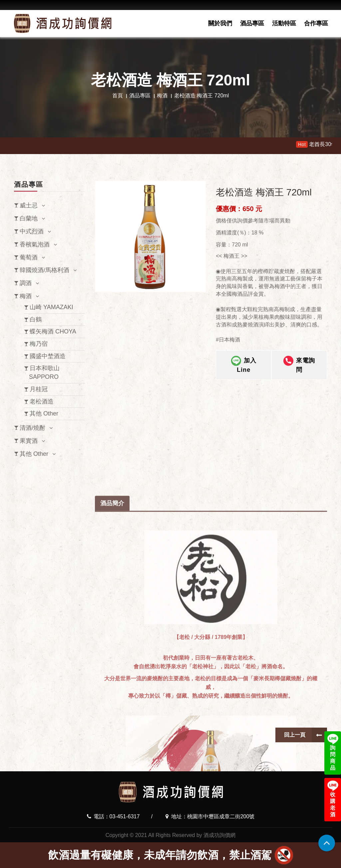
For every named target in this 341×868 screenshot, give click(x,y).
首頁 (118, 96)
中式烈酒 (32, 231)
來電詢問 (299, 369)
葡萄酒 (29, 257)
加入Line (244, 369)
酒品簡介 (112, 663)
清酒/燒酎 (32, 428)
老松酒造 (42, 401)
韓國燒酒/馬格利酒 (44, 270)
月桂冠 (39, 389)
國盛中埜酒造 (48, 356)
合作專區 (316, 23)
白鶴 (36, 319)
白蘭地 (29, 218)
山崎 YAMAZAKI (51, 307)
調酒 (26, 283)
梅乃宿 (39, 344)
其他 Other (44, 413)
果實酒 (29, 441)
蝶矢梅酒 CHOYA (53, 331)
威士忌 (29, 205)
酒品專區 (252, 23)
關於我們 (220, 23)
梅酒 (162, 96)
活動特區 (284, 23)
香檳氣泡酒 (35, 244)
